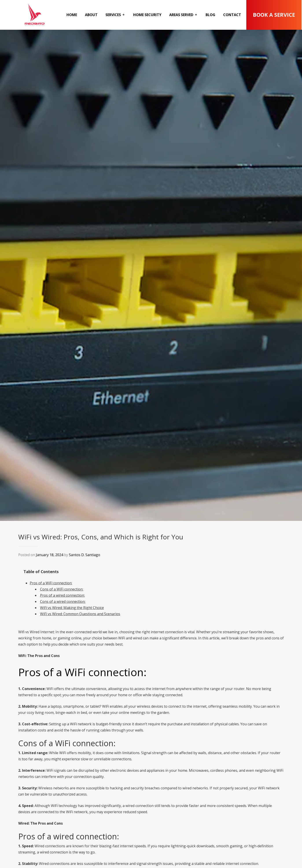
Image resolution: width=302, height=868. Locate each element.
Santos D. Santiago (85, 555)
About (91, 15)
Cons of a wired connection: (63, 601)
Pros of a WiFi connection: (51, 583)
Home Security (147, 15)
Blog (210, 15)
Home (72, 15)
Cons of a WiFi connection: (62, 589)
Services (113, 15)
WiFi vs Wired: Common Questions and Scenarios (80, 614)
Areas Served (181, 15)
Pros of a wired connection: (62, 595)
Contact (232, 15)
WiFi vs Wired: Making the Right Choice (72, 608)
